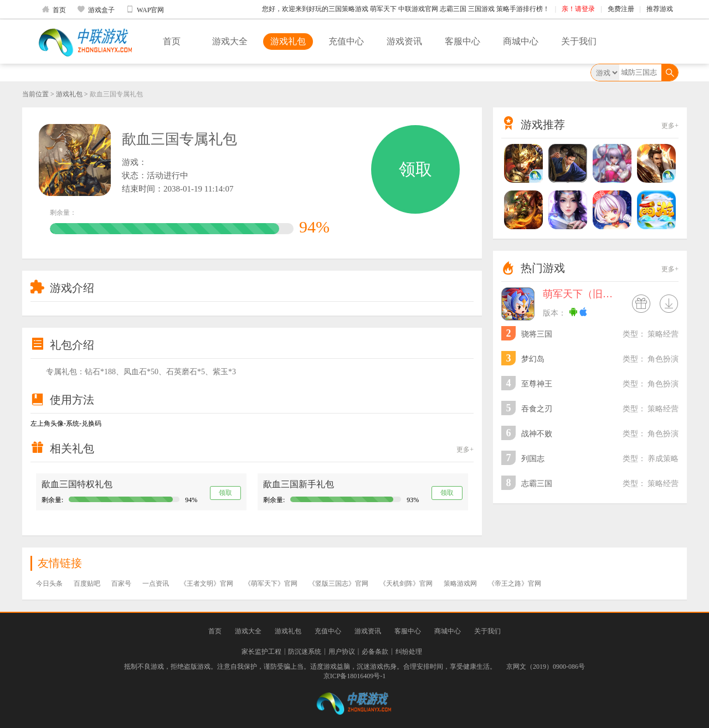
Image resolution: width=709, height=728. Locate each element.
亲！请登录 (578, 9)
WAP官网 (145, 9)
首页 (54, 9)
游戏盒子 (96, 9)
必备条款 (375, 652)
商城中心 (521, 41)
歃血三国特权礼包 (77, 484)
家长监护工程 (261, 652)
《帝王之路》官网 (515, 584)
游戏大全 (230, 41)
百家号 (121, 584)
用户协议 (342, 652)
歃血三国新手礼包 (299, 484)
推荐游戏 (660, 9)
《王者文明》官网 (207, 584)
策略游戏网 (460, 584)
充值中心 (346, 41)
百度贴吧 (87, 584)
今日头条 (49, 584)
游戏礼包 (288, 41)
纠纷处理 (409, 652)
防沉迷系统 (305, 652)
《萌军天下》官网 (271, 584)
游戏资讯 (404, 41)
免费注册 (621, 9)
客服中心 (463, 41)
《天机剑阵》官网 (406, 584)
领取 (415, 169)
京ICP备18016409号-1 (355, 676)
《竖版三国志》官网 (338, 584)
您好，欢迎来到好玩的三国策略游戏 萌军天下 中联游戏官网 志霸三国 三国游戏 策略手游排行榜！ (406, 9)
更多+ (465, 450)
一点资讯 (156, 584)
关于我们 (579, 41)
